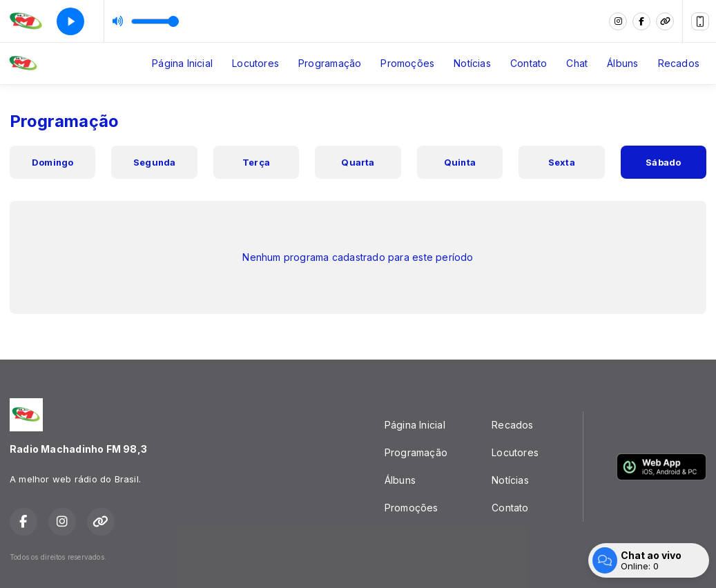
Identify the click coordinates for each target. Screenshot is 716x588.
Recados (679, 63)
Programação (330, 63)
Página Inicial (182, 63)
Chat (577, 63)
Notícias (472, 63)
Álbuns (622, 63)
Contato (529, 63)
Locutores (255, 63)
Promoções (407, 63)
